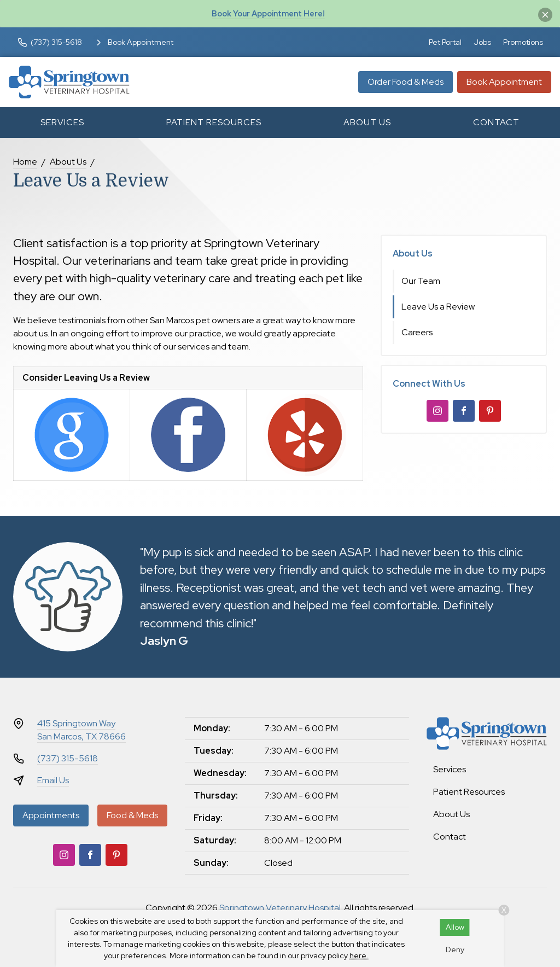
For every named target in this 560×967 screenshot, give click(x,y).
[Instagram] (437, 411)
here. (359, 956)
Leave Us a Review (438, 307)
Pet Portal (445, 42)
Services (62, 122)
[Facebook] (464, 411)
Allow (455, 927)
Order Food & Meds (406, 82)
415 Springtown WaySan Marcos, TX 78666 (81, 730)
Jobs (482, 42)
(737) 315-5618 (68, 758)
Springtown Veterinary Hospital (280, 908)
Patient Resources (214, 122)
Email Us (53, 780)
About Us (367, 122)
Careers (417, 332)
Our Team (421, 281)
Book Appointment (504, 82)
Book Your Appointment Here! (268, 13)
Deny (455, 949)
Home (25, 162)
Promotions (523, 42)
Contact (496, 122)
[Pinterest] (490, 411)
